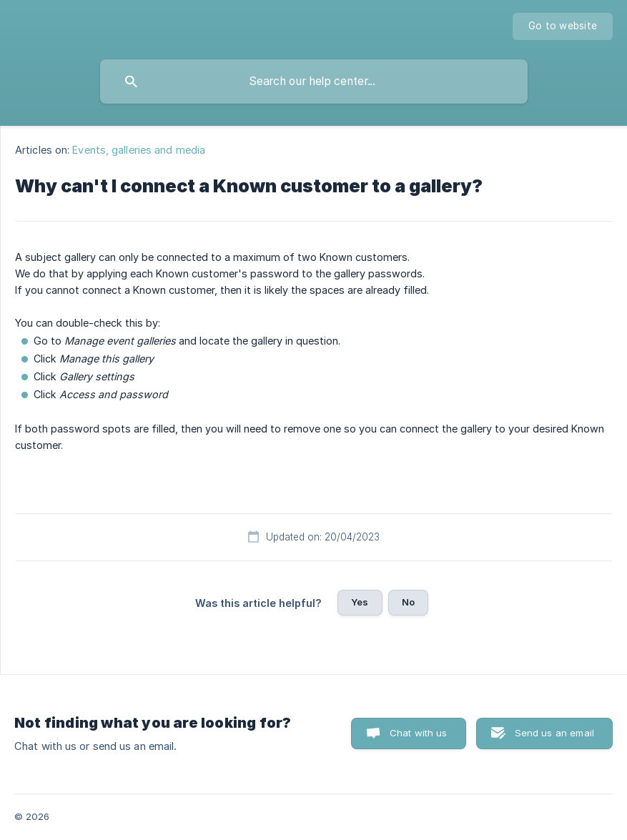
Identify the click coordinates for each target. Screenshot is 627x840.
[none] (563, 26)
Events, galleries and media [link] (139, 150)
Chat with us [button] (419, 733)
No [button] (408, 602)
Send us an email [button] (554, 733)
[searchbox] (314, 81)
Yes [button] (360, 602)
